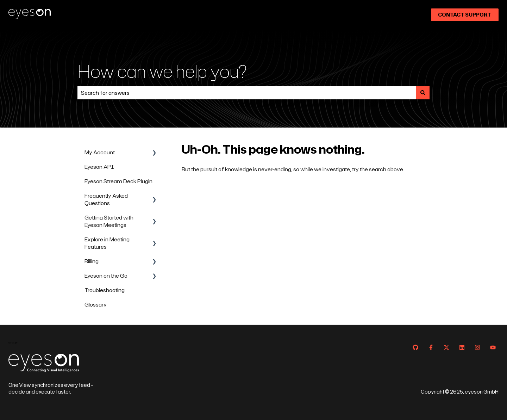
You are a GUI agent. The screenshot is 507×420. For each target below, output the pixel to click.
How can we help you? (162, 71)
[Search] (423, 93)
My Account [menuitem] (100, 152)
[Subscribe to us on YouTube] (493, 347)
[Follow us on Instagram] (477, 347)
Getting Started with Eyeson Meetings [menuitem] (109, 221)
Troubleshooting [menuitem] (105, 290)
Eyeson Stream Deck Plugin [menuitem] (118, 181)
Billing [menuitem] (92, 261)
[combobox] (247, 93)
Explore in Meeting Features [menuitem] (107, 243)
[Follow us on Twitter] (446, 347)
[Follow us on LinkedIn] (462, 347)
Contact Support (465, 15)
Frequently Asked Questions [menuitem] (106, 199)
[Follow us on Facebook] (431, 347)
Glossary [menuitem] (96, 305)
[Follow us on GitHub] (415, 347)
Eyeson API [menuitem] (99, 167)
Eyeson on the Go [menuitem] (106, 276)
